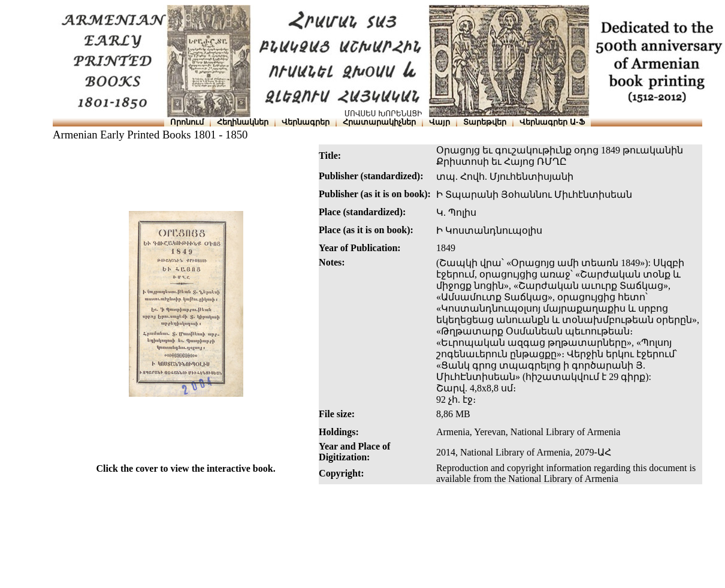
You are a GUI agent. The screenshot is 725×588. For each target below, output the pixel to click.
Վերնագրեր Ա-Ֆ (552, 122)
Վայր (439, 122)
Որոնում (187, 122)
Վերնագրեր (306, 122)
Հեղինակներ (243, 122)
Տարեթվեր (485, 122)
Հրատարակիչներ (379, 122)
